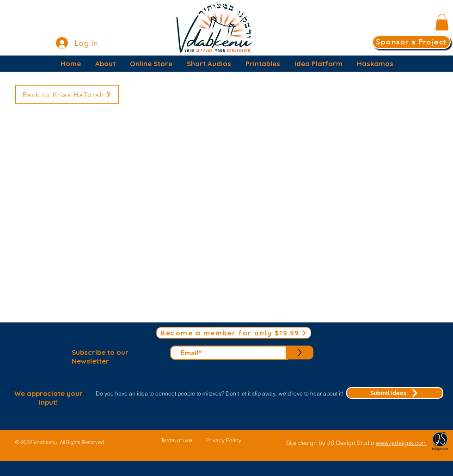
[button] (442, 22)
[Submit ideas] (395, 393)
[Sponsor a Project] (411, 42)
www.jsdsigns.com (401, 443)
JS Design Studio (352, 443)
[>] (300, 352)
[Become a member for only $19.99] (234, 333)
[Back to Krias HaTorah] (67, 94)
